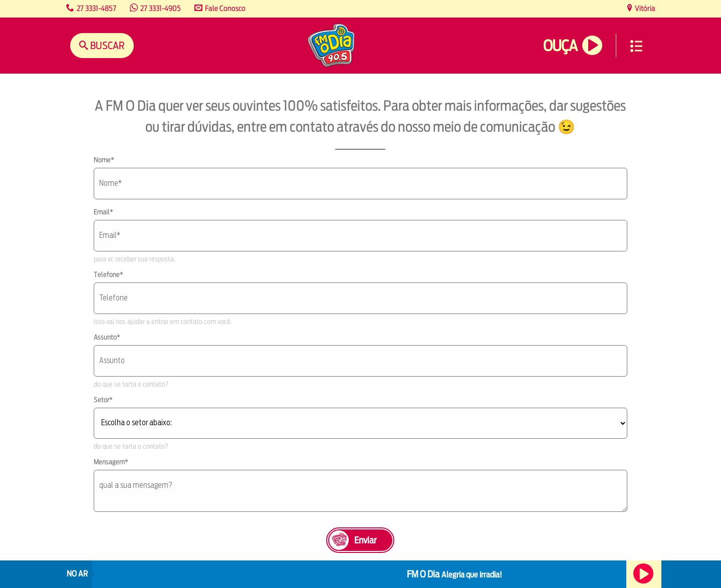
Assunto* (107, 337)
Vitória (644, 8)
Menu (636, 46)
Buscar (106, 45)
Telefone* (108, 274)
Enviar (365, 540)
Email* (103, 212)
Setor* (103, 400)
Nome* (104, 160)
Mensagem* (111, 462)
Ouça (560, 46)
